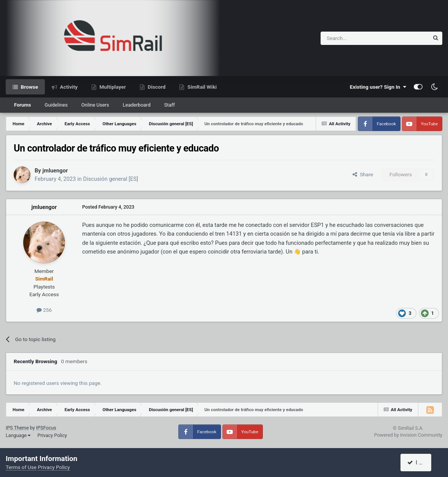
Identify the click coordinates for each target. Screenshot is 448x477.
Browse (29, 87)
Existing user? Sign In (378, 87)
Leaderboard (137, 105)
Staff (170, 105)
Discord (156, 87)
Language (18, 435)
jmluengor (55, 171)
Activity (68, 87)
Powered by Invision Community (408, 435)
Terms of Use (21, 467)
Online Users (95, 105)
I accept (420, 463)
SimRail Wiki (201, 87)
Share (363, 174)
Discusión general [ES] (111, 179)
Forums (22, 105)
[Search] (356, 38)
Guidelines (56, 105)
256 (44, 310)
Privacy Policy (52, 435)
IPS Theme (17, 428)
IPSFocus (46, 428)
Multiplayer (112, 87)
